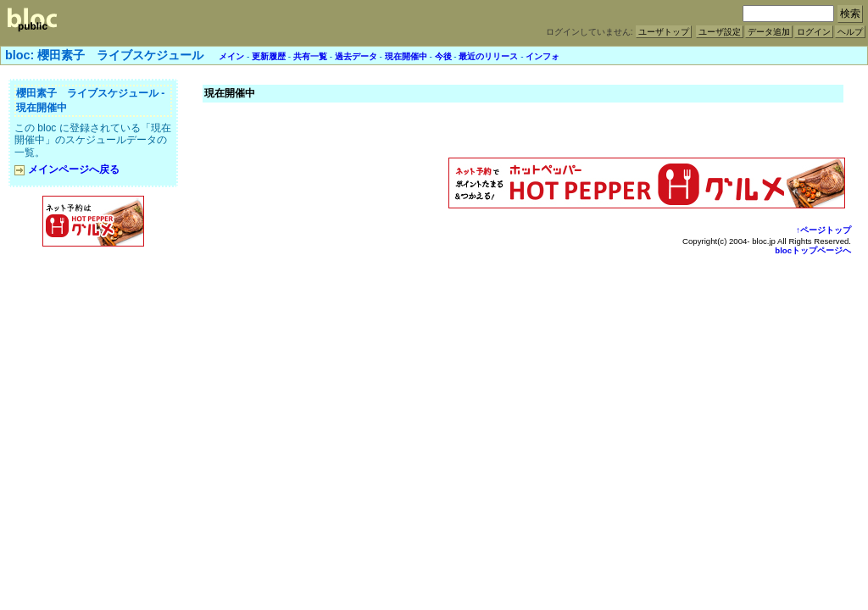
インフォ (542, 56)
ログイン (814, 32)
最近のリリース (488, 56)
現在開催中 (406, 56)
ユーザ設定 (720, 32)
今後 (443, 56)
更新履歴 (269, 56)
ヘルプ (850, 32)
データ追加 (769, 32)
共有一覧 (310, 56)
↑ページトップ (823, 230)
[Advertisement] (93, 287)
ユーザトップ (664, 32)
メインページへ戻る (67, 169)
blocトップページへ (813, 250)
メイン (231, 56)
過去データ (356, 56)
